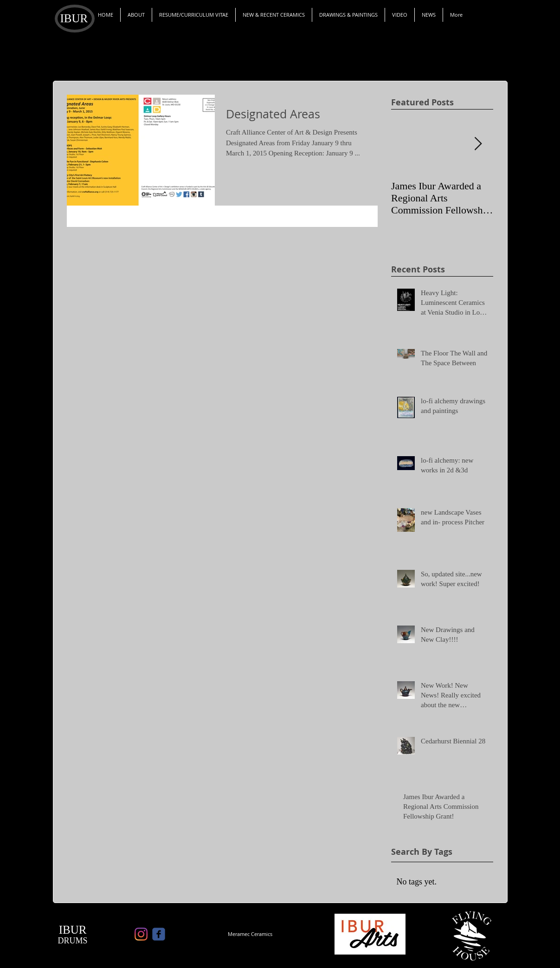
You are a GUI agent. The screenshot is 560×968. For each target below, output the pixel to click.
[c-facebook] (159, 934)
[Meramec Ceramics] (250, 934)
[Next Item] (478, 144)
